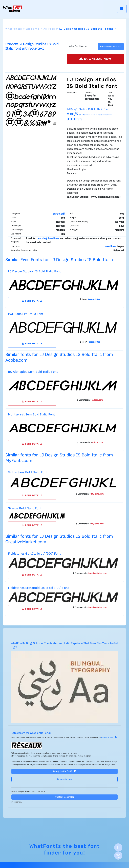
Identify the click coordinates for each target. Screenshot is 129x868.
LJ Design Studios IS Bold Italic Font (34, 271)
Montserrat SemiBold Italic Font (31, 415)
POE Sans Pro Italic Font (26, 314)
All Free (49, 29)
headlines (53, 239)
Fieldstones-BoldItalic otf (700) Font (34, 554)
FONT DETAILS (32, 301)
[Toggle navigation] (122, 9)
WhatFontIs (14, 29)
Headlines (110, 247)
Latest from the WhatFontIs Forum (31, 733)
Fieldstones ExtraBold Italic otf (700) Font (38, 588)
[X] (118, 856)
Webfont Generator (64, 797)
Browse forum (64, 779)
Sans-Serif (59, 214)
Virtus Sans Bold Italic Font (28, 472)
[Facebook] (118, 847)
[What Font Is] (13, 9)
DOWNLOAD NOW (95, 59)
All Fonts (33, 29)
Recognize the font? (64, 771)
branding (42, 239)
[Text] (82, 47)
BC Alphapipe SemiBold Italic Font (33, 372)
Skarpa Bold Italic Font (25, 508)
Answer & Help (109, 737)
